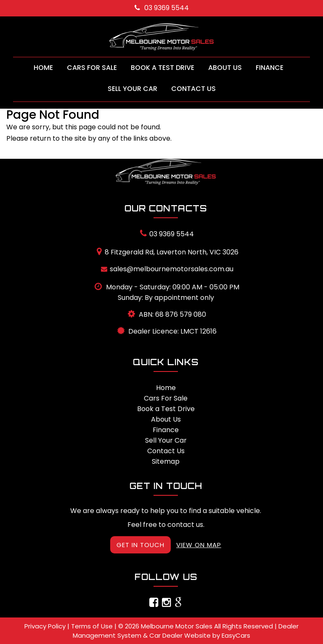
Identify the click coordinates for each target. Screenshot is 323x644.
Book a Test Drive (163, 68)
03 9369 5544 (162, 8)
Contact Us (193, 89)
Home (43, 68)
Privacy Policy (46, 626)
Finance (270, 68)
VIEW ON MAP (199, 545)
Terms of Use (93, 626)
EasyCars (236, 635)
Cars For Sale (92, 68)
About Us (225, 68)
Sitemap (166, 461)
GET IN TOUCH (140, 545)
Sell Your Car (132, 89)
